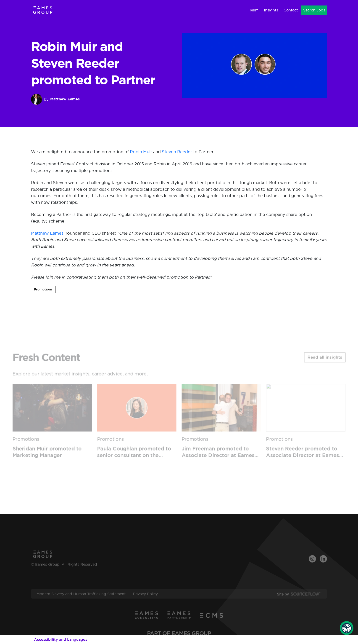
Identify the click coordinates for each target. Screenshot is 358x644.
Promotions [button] (43, 289)
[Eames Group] (43, 10)
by (55, 99)
